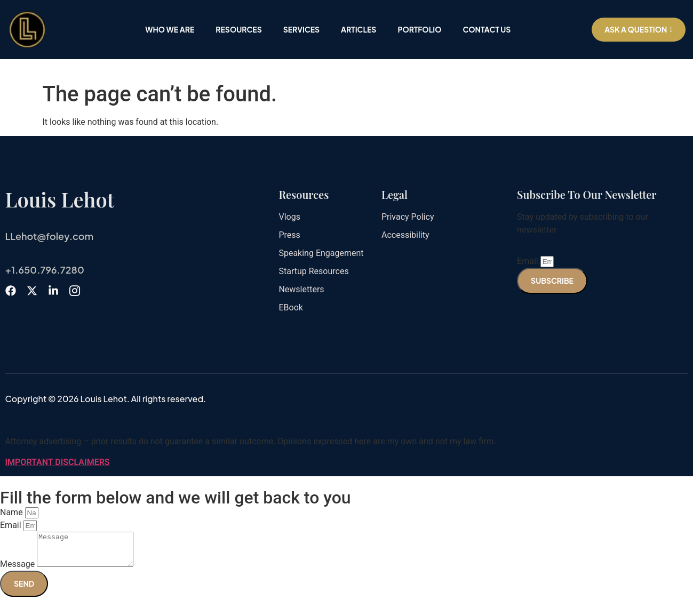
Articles (359, 29)
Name (13, 512)
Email (529, 261)
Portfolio (419, 29)
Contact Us (487, 29)
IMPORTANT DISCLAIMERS (58, 462)
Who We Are (170, 29)
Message (18, 570)
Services (301, 29)
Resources (238, 29)
